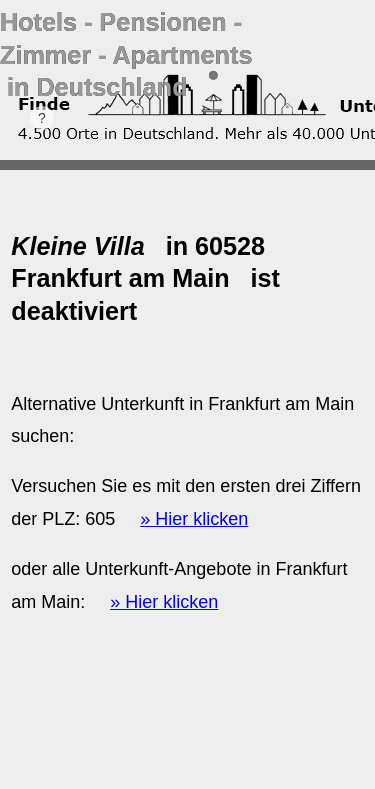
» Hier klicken (194, 519)
